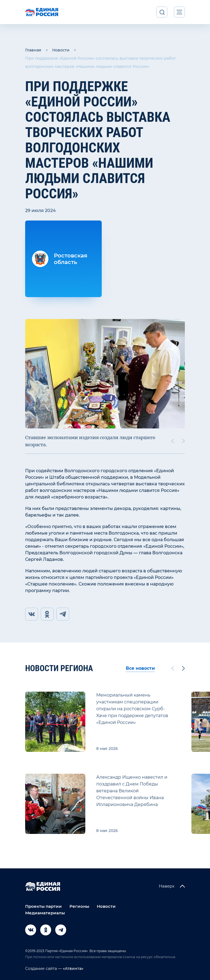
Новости (61, 50)
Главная (33, 50)
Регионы (79, 906)
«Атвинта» (73, 969)
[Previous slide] (173, 441)
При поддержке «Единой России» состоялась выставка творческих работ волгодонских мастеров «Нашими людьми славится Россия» (100, 62)
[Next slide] (183, 441)
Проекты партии (43, 906)
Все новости (140, 669)
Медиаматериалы (45, 913)
